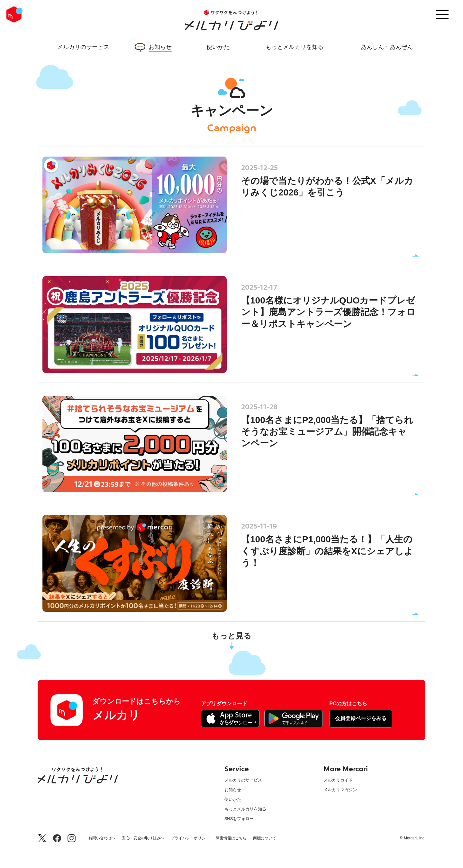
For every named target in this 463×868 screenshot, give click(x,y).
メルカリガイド (338, 780)
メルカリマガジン (340, 790)
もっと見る (232, 636)
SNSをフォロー (239, 819)
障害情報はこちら (231, 838)
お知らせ (233, 790)
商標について (265, 838)
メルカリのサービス (243, 780)
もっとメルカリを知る (245, 809)
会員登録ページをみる (361, 718)
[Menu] (442, 14)
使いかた (233, 799)
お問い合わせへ (102, 838)
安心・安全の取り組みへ (143, 838)
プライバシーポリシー (190, 838)
